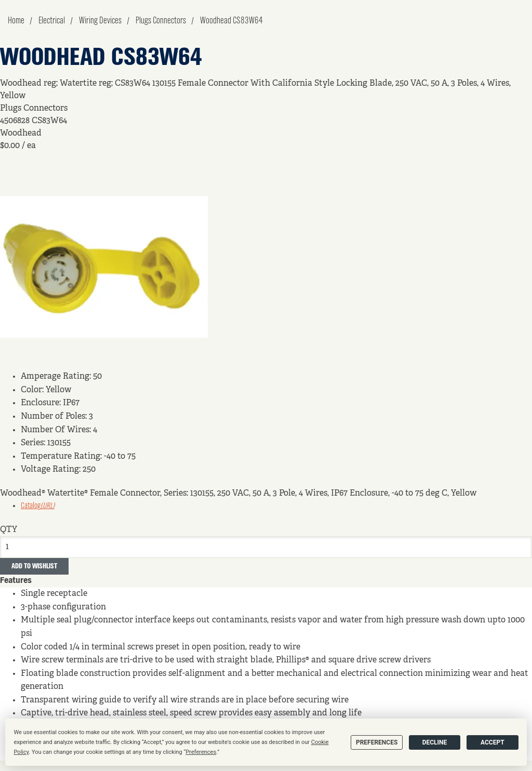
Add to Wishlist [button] (34, 566)
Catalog (38, 506)
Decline (435, 742)
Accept (493, 742)
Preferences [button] (201, 752)
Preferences (377, 742)
